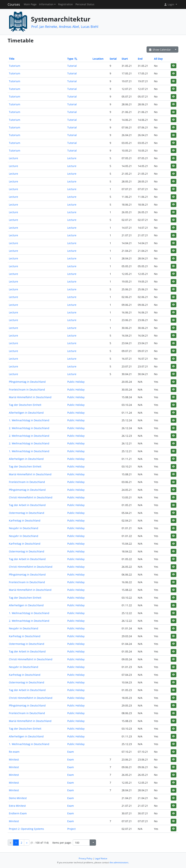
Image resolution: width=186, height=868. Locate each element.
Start (125, 59)
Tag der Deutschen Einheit (25, 405)
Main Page (30, 4)
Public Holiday (76, 382)
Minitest (14, 759)
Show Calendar (160, 50)
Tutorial (72, 66)
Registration (66, 4)
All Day (158, 59)
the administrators (119, 862)
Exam (71, 752)
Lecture (13, 158)
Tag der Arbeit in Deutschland (27, 505)
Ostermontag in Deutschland (27, 513)
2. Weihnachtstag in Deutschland (29, 428)
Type (72, 59)
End (140, 59)
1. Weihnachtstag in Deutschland (29, 420)
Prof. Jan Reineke (44, 27)
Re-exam (14, 752)
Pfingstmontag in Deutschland (27, 382)
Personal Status (85, 4)
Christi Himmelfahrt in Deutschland (31, 497)
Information (46, 4)
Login (169, 4)
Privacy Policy (86, 858)
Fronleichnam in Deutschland (27, 390)
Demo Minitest (18, 798)
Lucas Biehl (90, 27)
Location (98, 59)
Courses (14, 4)
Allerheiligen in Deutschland (26, 413)
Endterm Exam (18, 813)
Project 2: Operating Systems (26, 829)
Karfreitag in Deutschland (25, 520)
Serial (113, 59)
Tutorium (15, 66)
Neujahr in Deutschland (24, 528)
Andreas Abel (69, 27)
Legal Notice (101, 858)
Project (71, 829)
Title (12, 59)
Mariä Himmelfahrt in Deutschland (30, 397)
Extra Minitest (17, 806)
